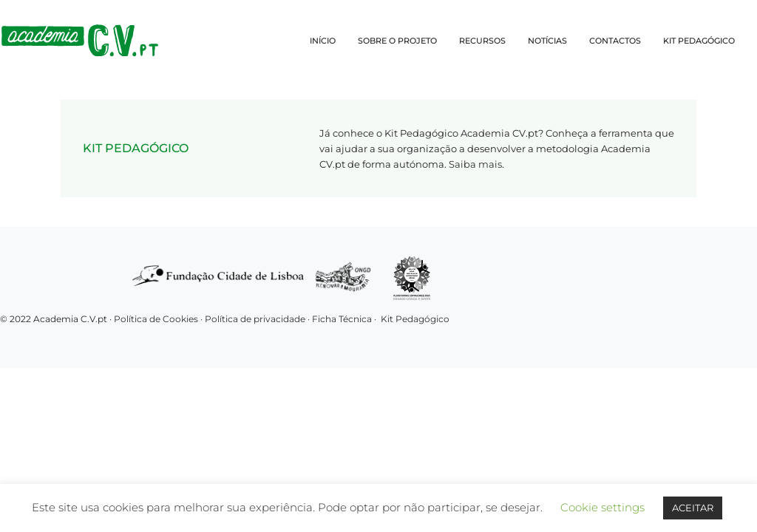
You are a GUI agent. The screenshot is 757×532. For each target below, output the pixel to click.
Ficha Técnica (342, 319)
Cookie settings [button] (602, 507)
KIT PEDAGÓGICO (699, 41)
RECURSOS (482, 41)
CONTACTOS (615, 41)
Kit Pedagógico (415, 319)
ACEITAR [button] (693, 508)
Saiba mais (475, 164)
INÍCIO (323, 41)
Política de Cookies (156, 319)
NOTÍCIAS (547, 41)
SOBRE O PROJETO (397, 41)
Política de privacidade (256, 319)
